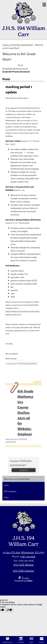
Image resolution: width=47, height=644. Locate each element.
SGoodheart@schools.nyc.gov (15, 68)
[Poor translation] (9, 610)
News (31, 640)
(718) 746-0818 (28, 556)
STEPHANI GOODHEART (27, 363)
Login (23, 578)
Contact (42, 640)
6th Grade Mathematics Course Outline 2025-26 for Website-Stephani (25, 412)
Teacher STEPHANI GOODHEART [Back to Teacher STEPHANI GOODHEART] (18, 45)
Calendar (21, 640)
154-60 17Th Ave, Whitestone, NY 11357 (23, 552)
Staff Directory (8, 640)
